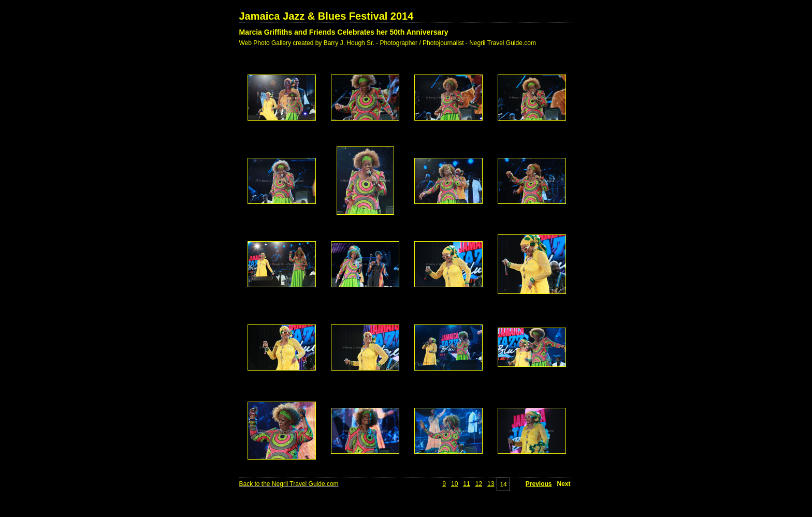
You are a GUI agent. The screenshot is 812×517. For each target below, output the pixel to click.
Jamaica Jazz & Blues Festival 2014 (327, 16)
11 (466, 484)
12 (479, 484)
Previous (539, 484)
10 (454, 484)
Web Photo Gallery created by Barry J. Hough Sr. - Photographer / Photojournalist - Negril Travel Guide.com (388, 43)
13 (491, 484)
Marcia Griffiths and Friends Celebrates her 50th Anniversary (344, 32)
